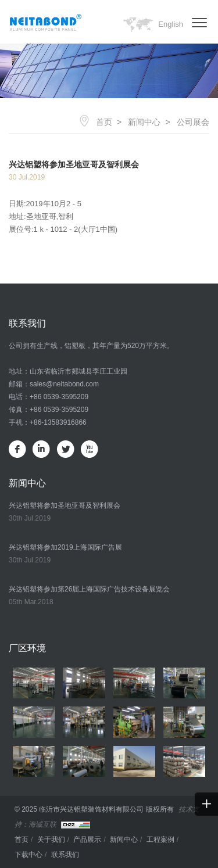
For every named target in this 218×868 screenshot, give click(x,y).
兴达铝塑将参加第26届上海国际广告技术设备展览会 (89, 589)
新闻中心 (144, 122)
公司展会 (193, 122)
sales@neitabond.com (64, 384)
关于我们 (51, 840)
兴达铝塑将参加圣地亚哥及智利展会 (65, 505)
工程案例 (160, 840)
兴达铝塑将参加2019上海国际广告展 (65, 547)
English (171, 24)
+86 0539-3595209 (59, 397)
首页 (104, 122)
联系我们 (65, 855)
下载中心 (28, 855)
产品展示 (87, 840)
